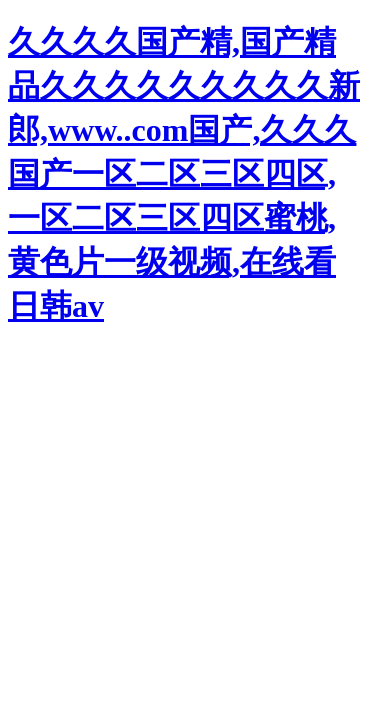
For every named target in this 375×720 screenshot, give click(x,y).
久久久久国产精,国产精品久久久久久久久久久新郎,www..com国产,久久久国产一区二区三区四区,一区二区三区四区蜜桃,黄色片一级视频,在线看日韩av (184, 174)
